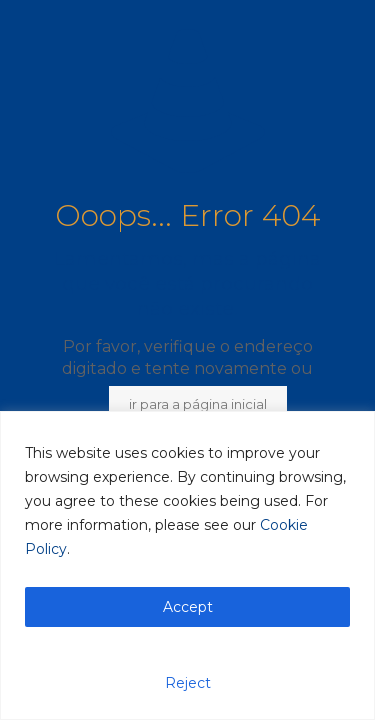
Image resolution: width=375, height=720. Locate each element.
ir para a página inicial (198, 404)
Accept (188, 607)
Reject (188, 683)
